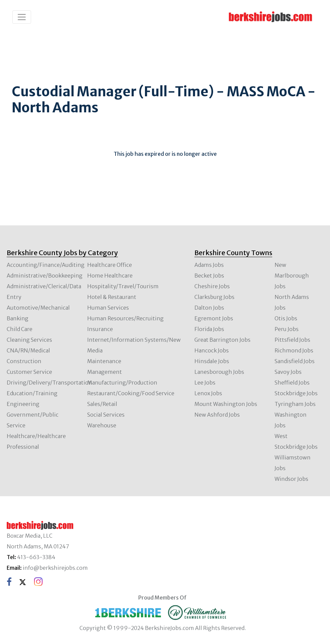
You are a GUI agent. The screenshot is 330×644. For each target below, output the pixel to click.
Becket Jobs (209, 276)
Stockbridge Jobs (296, 393)
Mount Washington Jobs (226, 404)
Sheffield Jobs (292, 383)
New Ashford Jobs (217, 415)
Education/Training (32, 393)
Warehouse (102, 425)
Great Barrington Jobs (222, 340)
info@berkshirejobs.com (55, 568)
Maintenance (104, 361)
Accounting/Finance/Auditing (46, 265)
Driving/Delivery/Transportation (49, 383)
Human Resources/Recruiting (125, 318)
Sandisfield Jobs (295, 361)
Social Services (106, 415)
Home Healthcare (110, 276)
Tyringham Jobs (295, 404)
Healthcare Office (110, 265)
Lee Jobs (205, 383)
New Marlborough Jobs (292, 276)
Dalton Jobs (209, 308)
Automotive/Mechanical (38, 308)
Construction (24, 361)
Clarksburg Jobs (214, 297)
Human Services (108, 308)
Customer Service (29, 372)
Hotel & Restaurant (112, 297)
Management (105, 372)
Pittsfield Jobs (292, 340)
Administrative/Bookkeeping (45, 276)
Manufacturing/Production (122, 383)
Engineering (23, 404)
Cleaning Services (29, 340)
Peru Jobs (287, 329)
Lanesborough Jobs (219, 372)
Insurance (100, 329)
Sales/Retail (102, 404)
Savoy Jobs (288, 372)
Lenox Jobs (208, 393)
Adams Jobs (209, 265)
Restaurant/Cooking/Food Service (131, 393)
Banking (18, 318)
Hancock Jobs (212, 350)
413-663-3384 (36, 557)
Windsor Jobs (291, 479)
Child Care (20, 329)
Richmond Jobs (294, 350)
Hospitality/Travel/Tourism (123, 286)
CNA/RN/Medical (28, 350)
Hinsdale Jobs (212, 361)
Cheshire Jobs (212, 286)
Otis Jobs (286, 318)
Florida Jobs (209, 329)
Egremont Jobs (214, 318)
